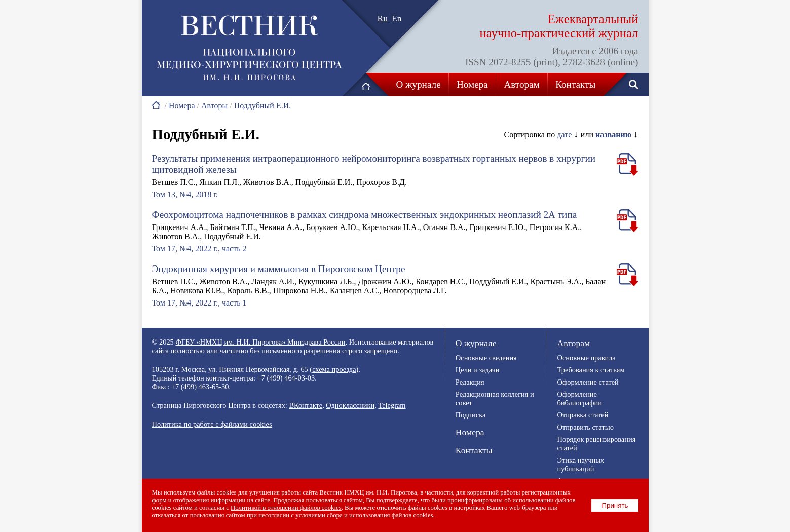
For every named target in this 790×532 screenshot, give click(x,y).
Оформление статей (588, 382)
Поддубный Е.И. (263, 106)
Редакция (470, 382)
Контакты (575, 84)
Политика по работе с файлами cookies (212, 424)
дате (564, 135)
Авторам (521, 84)
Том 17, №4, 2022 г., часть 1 (199, 303)
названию (613, 135)
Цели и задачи (478, 370)
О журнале (419, 84)
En (397, 18)
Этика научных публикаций (581, 464)
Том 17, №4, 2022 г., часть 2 (199, 249)
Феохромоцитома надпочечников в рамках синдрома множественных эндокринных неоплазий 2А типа (365, 215)
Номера (472, 84)
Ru (383, 18)
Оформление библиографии (580, 398)
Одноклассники (350, 405)
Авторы (214, 106)
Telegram (392, 405)
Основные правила (587, 358)
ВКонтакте (306, 405)
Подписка (471, 415)
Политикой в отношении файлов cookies (286, 508)
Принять (615, 505)
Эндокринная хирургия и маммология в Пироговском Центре (279, 269)
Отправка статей (583, 415)
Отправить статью (586, 427)
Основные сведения (486, 358)
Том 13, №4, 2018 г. (185, 194)
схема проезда (334, 369)
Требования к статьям (591, 370)
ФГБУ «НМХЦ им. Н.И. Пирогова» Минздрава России (260, 342)
